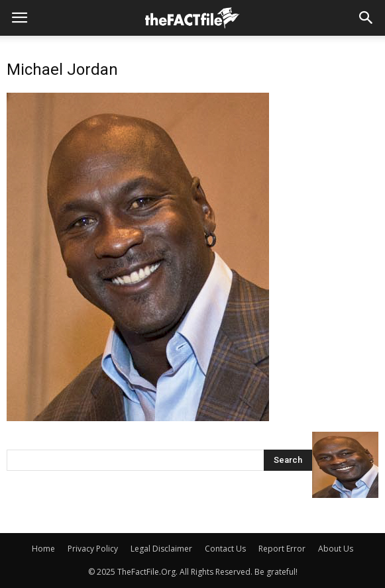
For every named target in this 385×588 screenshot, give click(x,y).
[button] (366, 18)
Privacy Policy (93, 549)
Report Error (282, 549)
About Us (336, 549)
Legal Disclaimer (161, 549)
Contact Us (225, 549)
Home (43, 549)
